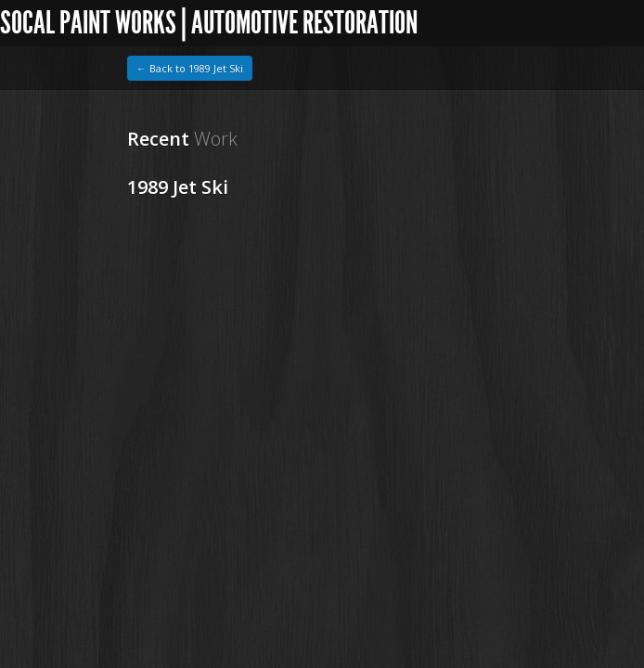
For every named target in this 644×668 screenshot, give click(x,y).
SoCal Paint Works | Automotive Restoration (209, 23)
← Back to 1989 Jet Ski (190, 68)
